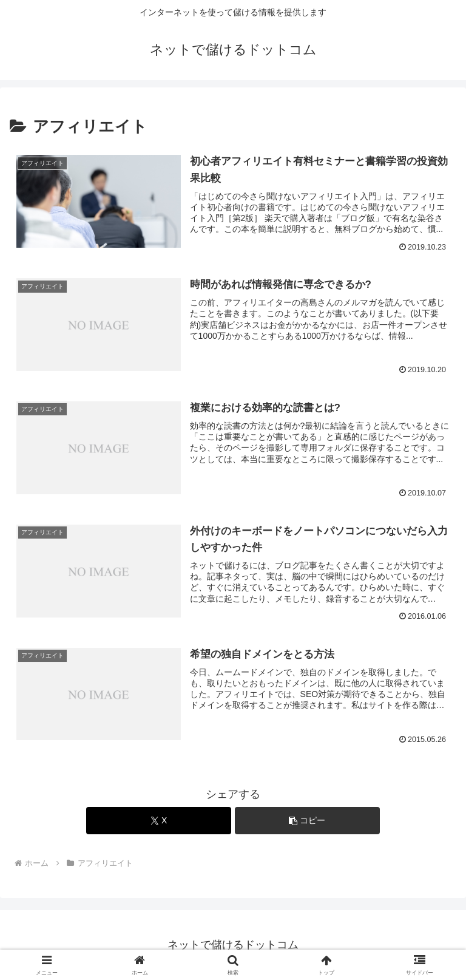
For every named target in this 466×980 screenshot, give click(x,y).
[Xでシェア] (159, 821)
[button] (307, 821)
